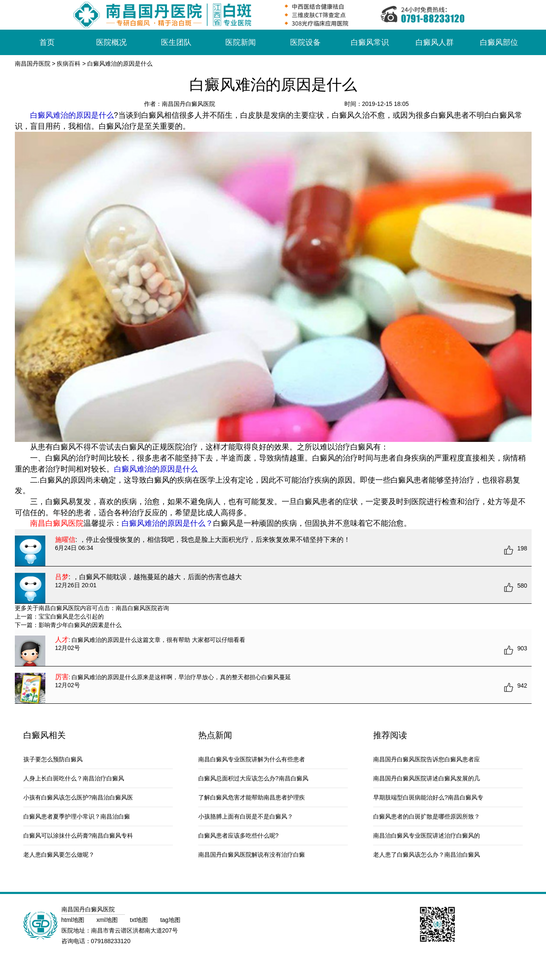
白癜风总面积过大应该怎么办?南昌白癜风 (253, 778)
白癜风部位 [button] (499, 42)
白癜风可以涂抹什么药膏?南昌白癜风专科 (78, 836)
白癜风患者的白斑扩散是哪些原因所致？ (427, 816)
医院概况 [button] (111, 42)
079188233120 (111, 941)
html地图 (74, 920)
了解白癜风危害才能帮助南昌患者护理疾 (252, 797)
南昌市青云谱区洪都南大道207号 (134, 930)
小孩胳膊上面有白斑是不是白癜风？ (246, 816)
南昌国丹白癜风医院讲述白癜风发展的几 (427, 778)
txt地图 (140, 920)
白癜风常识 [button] (370, 42)
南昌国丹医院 (33, 64)
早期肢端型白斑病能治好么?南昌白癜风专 (428, 797)
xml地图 (108, 920)
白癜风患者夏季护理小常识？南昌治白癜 (77, 816)
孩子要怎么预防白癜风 (53, 759)
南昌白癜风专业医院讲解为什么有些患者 (252, 759)
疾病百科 (69, 64)
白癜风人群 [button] (435, 42)
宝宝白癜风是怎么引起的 (71, 616)
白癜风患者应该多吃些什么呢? (238, 836)
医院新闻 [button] (241, 42)
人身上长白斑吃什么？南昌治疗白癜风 (74, 778)
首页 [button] (47, 42)
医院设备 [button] (305, 42)
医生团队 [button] (176, 42)
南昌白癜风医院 (136, 608)
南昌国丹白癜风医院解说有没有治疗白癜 (252, 855)
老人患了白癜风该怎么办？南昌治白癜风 (427, 855)
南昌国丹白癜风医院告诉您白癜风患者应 (427, 759)
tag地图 (170, 920)
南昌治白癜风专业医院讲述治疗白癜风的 (427, 836)
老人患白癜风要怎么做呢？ (59, 855)
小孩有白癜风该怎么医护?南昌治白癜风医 (78, 797)
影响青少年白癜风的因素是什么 (80, 625)
